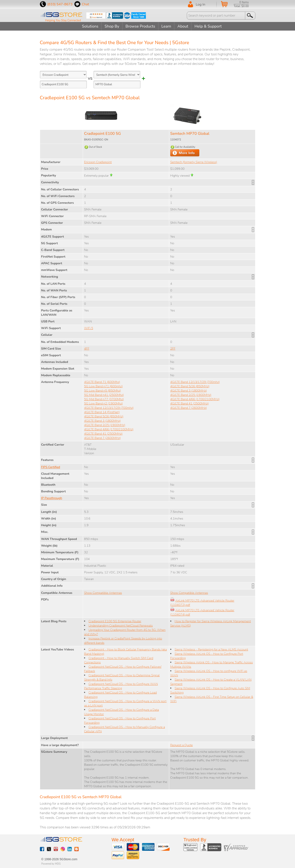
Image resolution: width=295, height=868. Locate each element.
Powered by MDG (51, 864)
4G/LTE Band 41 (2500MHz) (103, 434)
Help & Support (208, 26)
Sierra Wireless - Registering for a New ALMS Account (211, 649)
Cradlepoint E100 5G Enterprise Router (115, 621)
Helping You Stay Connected (63, 20)
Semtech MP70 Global (190, 134)
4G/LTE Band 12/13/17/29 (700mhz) (109, 408)
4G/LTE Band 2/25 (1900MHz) (105, 425)
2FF (173, 348)
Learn (166, 26)
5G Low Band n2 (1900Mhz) (103, 403)
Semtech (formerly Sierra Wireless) (194, 162)
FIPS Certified (51, 467)
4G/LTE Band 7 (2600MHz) (102, 438)
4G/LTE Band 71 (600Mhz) (102, 382)
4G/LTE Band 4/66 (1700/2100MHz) (109, 429)
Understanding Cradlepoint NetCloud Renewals (121, 625)
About (183, 26)
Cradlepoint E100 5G (102, 134)
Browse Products (140, 26)
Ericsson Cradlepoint (98, 162)
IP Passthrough (52, 498)
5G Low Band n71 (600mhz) (103, 386)
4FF (87, 348)
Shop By (112, 26)
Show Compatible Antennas (103, 593)
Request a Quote (182, 745)
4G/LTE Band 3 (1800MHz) (102, 421)
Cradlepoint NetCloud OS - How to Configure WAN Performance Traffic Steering (121, 686)
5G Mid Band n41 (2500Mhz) (104, 395)
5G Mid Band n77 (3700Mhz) (104, 399)
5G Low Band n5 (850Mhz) (102, 390)
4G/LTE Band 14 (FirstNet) (102, 412)
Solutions (90, 26)
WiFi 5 (89, 328)
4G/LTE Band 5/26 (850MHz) (104, 416)
